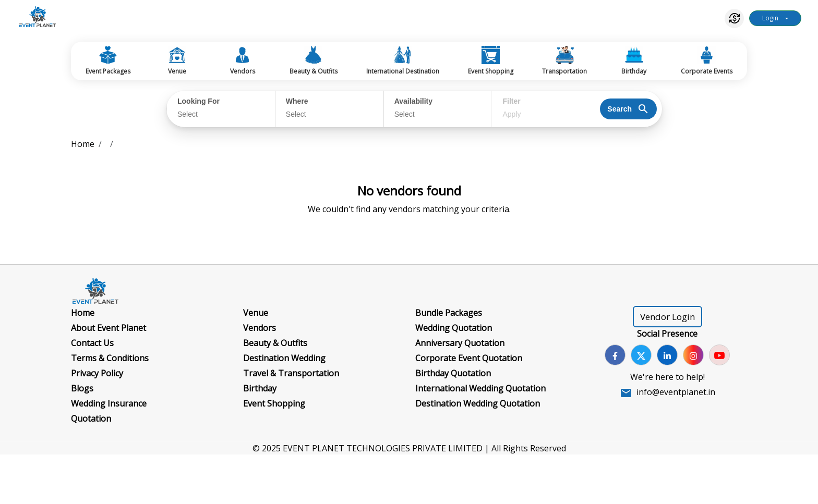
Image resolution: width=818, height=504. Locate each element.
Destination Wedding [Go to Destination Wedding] (284, 358)
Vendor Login (667, 317)
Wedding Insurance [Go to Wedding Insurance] (109, 403)
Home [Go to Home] (83, 313)
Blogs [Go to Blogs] (82, 388)
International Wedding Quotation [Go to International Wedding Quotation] (480, 388)
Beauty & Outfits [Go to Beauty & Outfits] (275, 343)
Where (297, 101)
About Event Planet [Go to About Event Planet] (109, 328)
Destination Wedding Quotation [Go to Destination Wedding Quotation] (478, 403)
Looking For (199, 101)
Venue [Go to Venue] (256, 313)
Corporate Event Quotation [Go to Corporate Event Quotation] (469, 358)
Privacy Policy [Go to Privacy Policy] (97, 373)
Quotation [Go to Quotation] (91, 419)
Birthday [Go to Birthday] (260, 388)
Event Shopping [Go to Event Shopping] (274, 403)
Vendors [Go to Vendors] (260, 328)
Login (770, 18)
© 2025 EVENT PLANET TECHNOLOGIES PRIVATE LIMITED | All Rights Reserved (409, 448)
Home (83, 144)
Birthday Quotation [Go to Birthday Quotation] (453, 373)
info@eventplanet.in (676, 392)
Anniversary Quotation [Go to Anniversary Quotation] (460, 343)
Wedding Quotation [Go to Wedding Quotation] (454, 328)
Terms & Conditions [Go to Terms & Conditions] (110, 358)
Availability (413, 101)
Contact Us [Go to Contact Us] (92, 343)
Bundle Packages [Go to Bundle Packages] (449, 313)
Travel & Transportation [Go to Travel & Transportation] (291, 373)
